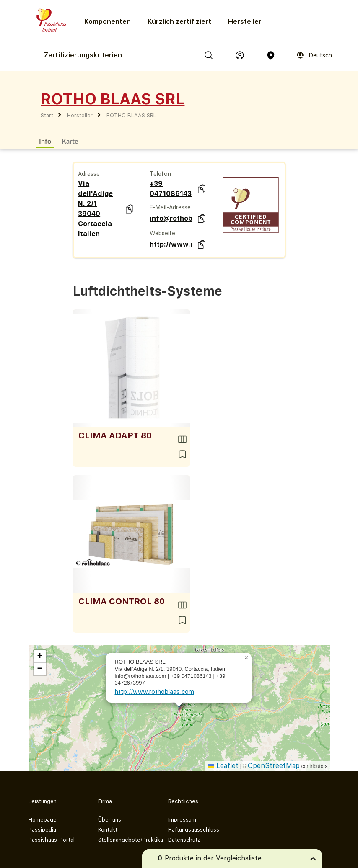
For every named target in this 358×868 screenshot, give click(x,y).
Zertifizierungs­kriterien (83, 55)
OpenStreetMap (274, 766)
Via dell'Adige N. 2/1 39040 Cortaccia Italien (95, 209)
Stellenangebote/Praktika (126, 840)
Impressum (182, 820)
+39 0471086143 (171, 189)
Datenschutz (184, 840)
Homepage (43, 820)
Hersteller (245, 22)
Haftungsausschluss (194, 830)
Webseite (162, 233)
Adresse (89, 174)
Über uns (110, 820)
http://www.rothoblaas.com (171, 244)
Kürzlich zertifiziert (179, 22)
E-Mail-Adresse (170, 207)
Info (45, 141)
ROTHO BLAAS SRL (131, 115)
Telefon (160, 174)
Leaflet (223, 766)
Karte (70, 141)
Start (47, 115)
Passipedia (42, 830)
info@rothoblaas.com (171, 218)
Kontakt (108, 830)
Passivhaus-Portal (52, 840)
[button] (246, 658)
